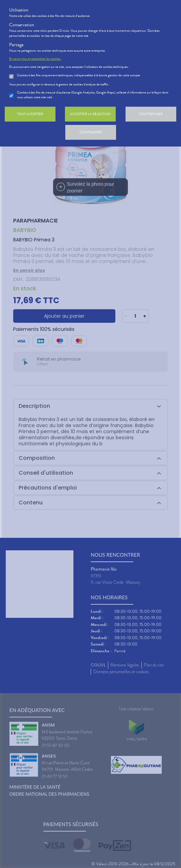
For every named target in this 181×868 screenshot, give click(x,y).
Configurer (91, 132)
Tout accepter (30, 114)
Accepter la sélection (90, 114)
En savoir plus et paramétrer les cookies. (35, 59)
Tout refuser (151, 114)
